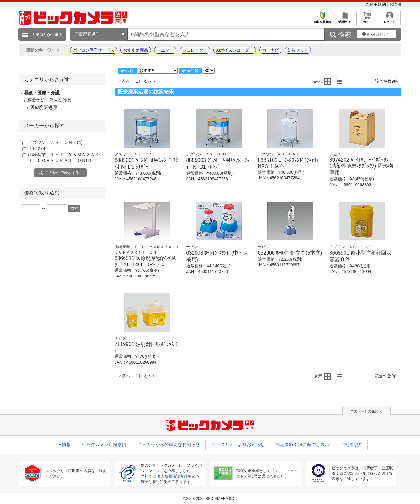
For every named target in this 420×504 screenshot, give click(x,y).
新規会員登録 (323, 20)
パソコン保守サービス (94, 50)
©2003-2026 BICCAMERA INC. (210, 499)
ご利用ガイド (345, 20)
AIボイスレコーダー (235, 50)
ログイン (390, 20)
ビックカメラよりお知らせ (238, 444)
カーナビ (270, 50)
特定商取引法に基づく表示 (303, 444)
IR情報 (395, 4)
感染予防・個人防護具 (49, 100)
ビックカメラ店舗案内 (104, 444)
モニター (165, 50)
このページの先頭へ (366, 411)
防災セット (298, 50)
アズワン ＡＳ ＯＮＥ (55, 142)
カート (367, 20)
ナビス (37, 148)
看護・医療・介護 (42, 93)
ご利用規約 (376, 4)
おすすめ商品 (136, 50)
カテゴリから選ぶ (47, 35)
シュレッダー (195, 50)
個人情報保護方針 (172, 476)
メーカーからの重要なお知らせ (169, 444)
